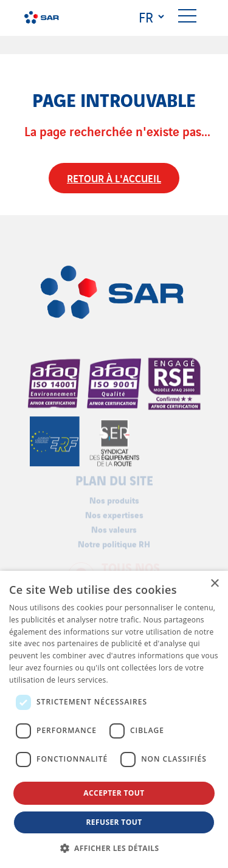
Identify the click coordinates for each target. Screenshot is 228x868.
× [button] (214, 584)
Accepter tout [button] (114, 793)
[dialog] (114, 719)
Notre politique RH (114, 542)
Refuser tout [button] (114, 822)
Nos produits (114, 498)
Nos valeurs (114, 527)
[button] (114, 848)
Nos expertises (114, 512)
